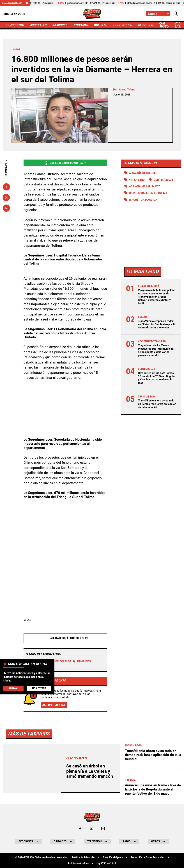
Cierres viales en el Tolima (148, 193)
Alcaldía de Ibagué (142, 173)
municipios (82, 662)
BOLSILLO (101, 25)
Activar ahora (54, 705)
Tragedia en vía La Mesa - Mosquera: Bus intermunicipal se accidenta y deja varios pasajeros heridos (156, 350)
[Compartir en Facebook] (6, 187)
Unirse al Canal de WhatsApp (65, 163)
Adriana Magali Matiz (144, 186)
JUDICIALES (38, 25)
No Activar (39, 688)
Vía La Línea (137, 180)
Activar (13, 688)
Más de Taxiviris (29, 834)
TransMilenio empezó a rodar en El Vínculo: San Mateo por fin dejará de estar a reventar (157, 324)
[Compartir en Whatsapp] (6, 208)
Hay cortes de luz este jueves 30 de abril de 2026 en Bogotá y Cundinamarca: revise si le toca (156, 378)
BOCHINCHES (123, 25)
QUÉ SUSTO (164, 25)
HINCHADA (80, 25)
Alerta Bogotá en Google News (65, 638)
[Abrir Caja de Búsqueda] (176, 14)
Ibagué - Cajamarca (143, 200)
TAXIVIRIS (60, 25)
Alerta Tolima (127, 90)
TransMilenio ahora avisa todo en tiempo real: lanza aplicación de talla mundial (157, 404)
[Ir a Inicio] (92, 14)
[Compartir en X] (6, 197)
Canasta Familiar (12, 3)
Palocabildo (61, 662)
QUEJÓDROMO (14, 25)
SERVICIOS (146, 25)
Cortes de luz (163, 180)
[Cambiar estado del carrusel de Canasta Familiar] (27, 3)
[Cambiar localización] (158, 14)
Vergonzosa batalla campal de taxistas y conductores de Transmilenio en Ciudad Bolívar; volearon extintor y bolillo (156, 297)
